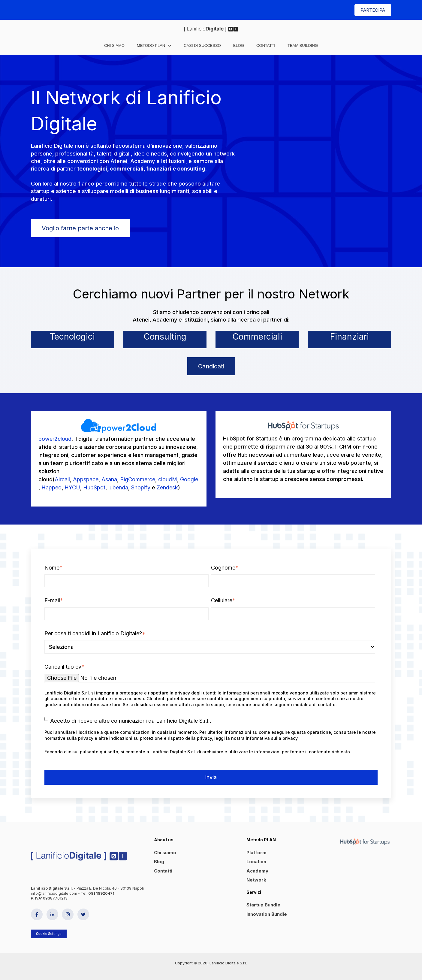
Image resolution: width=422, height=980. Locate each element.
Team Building (303, 45)
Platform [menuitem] (256, 853)
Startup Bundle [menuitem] (263, 905)
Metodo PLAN (151, 45)
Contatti (266, 45)
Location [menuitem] (256, 862)
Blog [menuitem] (159, 862)
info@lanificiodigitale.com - (56, 893)
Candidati (211, 366)
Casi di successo (202, 45)
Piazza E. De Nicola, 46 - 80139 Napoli (110, 888)
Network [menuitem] (256, 880)
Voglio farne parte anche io (80, 228)
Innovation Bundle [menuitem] (267, 914)
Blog (239, 45)
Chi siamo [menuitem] (165, 853)
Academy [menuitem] (257, 871)
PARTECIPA (373, 10)
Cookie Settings (49, 934)
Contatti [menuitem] (163, 871)
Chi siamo (114, 45)
